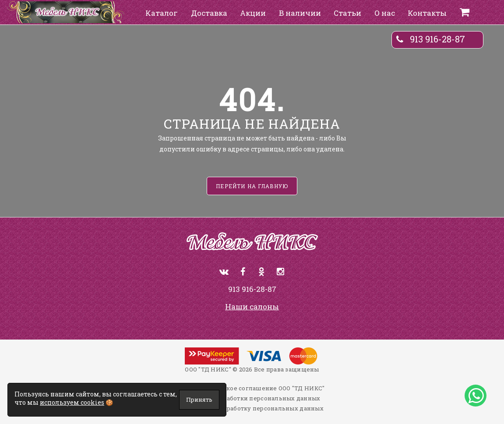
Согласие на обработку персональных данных (252, 408)
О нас (385, 13)
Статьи (347, 13)
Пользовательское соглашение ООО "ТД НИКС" (252, 388)
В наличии (300, 13)
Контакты (427, 13)
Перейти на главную (252, 186)
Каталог (162, 13)
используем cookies (72, 402)
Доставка (209, 13)
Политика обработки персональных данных (252, 398)
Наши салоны (252, 307)
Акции (253, 13)
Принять (199, 399)
